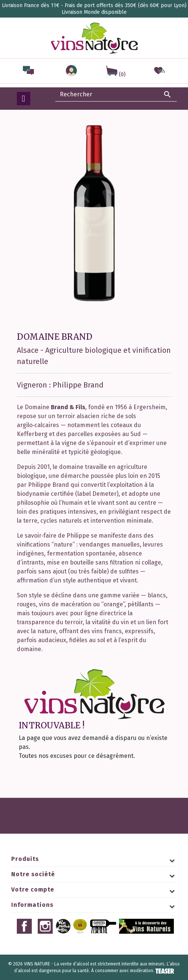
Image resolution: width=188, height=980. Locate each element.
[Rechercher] (116, 94)
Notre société (33, 874)
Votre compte (33, 889)
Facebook (24, 926)
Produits (25, 859)
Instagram (45, 926)
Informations (32, 905)
